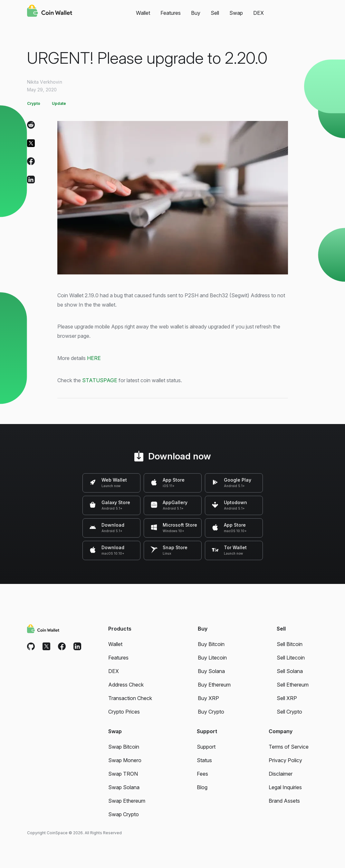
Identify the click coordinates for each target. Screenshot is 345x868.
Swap (236, 13)
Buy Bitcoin (211, 644)
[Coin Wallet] (50, 12)
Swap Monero (125, 760)
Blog (202, 787)
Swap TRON (123, 774)
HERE (94, 358)
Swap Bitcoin (124, 747)
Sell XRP (287, 698)
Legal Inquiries (285, 787)
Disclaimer (281, 774)
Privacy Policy (285, 760)
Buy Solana (211, 671)
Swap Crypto (124, 814)
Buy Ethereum (214, 685)
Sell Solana (290, 671)
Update (59, 103)
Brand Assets (284, 801)
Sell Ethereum (293, 685)
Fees (202, 774)
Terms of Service (289, 747)
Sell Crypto (289, 712)
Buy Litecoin (212, 658)
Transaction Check (130, 698)
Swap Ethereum (127, 801)
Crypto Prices (124, 712)
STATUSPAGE (100, 380)
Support (206, 747)
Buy (196, 13)
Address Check (126, 685)
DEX (259, 13)
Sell (215, 13)
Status (204, 760)
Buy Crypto (211, 712)
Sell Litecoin (291, 658)
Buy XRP (208, 698)
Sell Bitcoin (290, 644)
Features (171, 13)
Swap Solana (124, 787)
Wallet (143, 13)
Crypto (34, 103)
